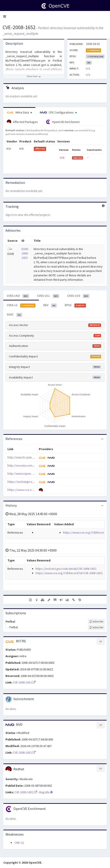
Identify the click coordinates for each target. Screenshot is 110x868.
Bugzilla (46, 792)
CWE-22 (19, 843)
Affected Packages (22, 122)
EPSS (75, 305)
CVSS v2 (21, 305)
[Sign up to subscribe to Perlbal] (96, 621)
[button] (5, 16)
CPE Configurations (58, 112)
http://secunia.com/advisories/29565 (32, 465)
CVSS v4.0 (18, 296)
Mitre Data (19, 112)
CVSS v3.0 (78, 296)
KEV (50, 305)
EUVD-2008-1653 (25, 253)
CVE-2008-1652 (19, 27)
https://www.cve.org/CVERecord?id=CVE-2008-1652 (69, 573)
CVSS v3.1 (48, 296)
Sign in (10, 215)
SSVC (14, 315)
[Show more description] (34, 76)
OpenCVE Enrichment (63, 122)
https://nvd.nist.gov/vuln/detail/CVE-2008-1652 (66, 569)
